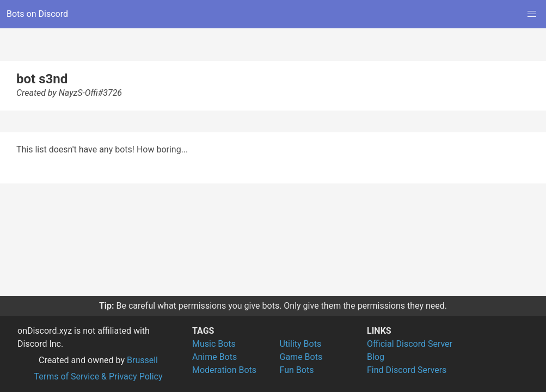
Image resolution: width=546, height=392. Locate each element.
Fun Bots (297, 370)
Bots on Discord (37, 14)
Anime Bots (214, 357)
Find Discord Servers (407, 370)
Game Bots (301, 357)
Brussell (142, 360)
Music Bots (214, 344)
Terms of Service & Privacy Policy (98, 376)
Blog (376, 357)
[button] (532, 14)
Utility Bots (301, 344)
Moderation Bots (224, 370)
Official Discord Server (410, 344)
